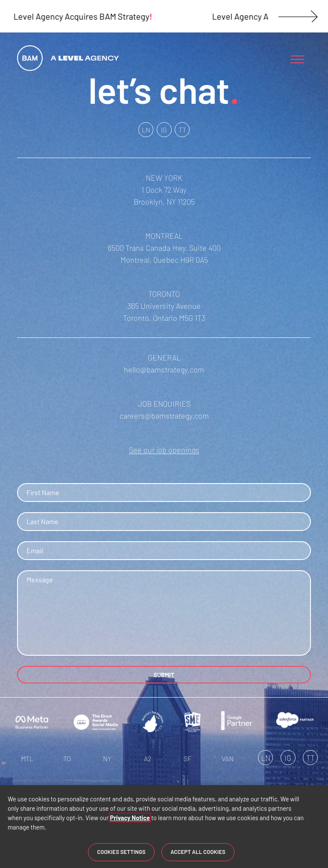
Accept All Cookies (198, 852)
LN (146, 130)
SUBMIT (164, 675)
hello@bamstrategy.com (164, 369)
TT (182, 130)
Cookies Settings (121, 852)
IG (164, 130)
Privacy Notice (130, 818)
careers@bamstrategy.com (164, 416)
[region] (164, 827)
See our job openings (164, 450)
